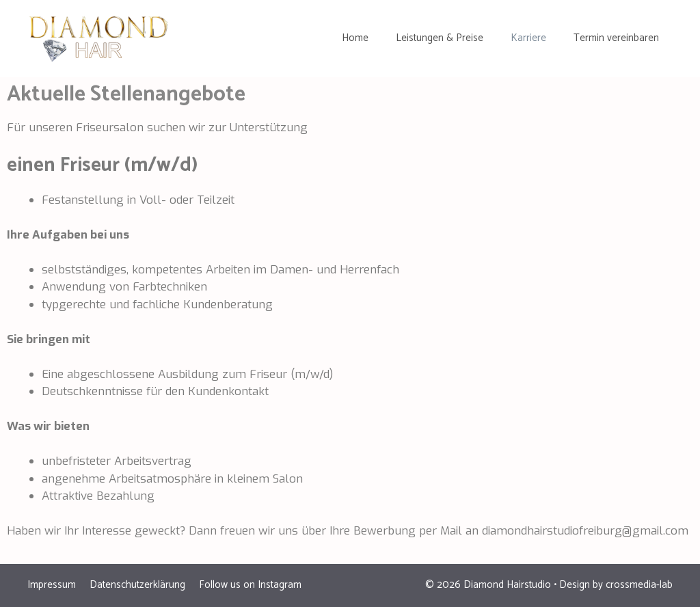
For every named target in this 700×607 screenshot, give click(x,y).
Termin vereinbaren (616, 38)
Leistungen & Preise (440, 38)
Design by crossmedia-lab (616, 585)
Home (355, 38)
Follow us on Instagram (250, 585)
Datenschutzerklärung (137, 585)
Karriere (528, 38)
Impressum (52, 585)
